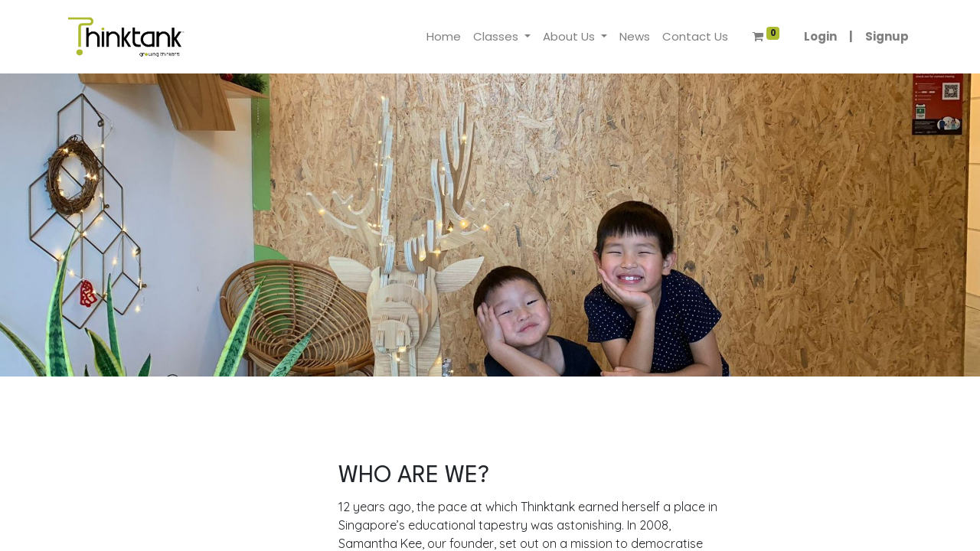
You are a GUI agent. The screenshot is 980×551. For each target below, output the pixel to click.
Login (820, 36)
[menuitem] (444, 37)
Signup (887, 36)
